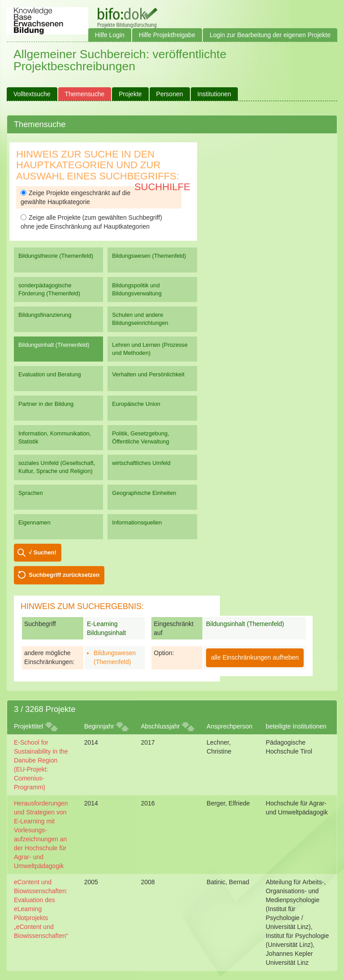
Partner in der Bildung (46, 404)
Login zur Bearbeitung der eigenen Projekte (270, 35)
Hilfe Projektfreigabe (167, 35)
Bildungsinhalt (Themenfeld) (54, 345)
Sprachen (31, 493)
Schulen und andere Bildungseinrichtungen (140, 319)
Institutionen (215, 94)
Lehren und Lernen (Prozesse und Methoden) (150, 349)
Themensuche (85, 94)
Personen (170, 94)
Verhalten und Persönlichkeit (148, 374)
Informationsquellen (137, 522)
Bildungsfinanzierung (45, 315)
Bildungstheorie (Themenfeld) (56, 256)
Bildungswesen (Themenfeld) (149, 256)
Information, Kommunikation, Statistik (55, 437)
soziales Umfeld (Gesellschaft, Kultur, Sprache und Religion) (57, 467)
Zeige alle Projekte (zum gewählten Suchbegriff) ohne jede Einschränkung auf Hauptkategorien (91, 222)
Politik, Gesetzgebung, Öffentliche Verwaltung (140, 437)
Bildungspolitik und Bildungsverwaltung (137, 289)
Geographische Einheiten (144, 493)
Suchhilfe (162, 187)
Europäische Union (136, 404)
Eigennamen (34, 522)
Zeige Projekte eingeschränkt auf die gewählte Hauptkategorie (75, 197)
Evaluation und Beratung (49, 374)
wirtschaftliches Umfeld (141, 463)
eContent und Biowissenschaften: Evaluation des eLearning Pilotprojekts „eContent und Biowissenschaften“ (41, 909)
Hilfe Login (110, 35)
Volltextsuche (32, 94)
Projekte (130, 94)
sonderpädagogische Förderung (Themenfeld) (49, 289)
